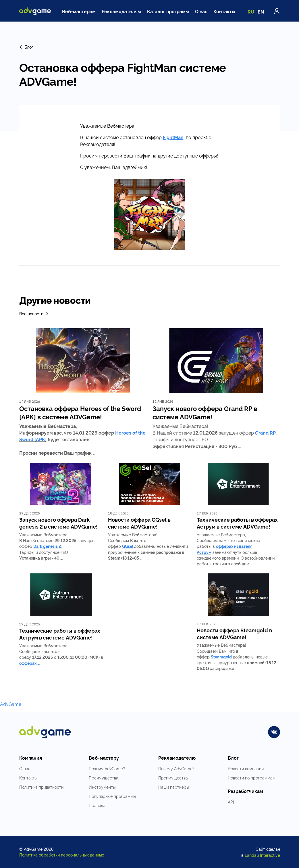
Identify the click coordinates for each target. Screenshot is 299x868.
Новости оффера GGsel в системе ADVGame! (139, 523)
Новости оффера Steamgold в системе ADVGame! (234, 633)
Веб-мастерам (79, 11)
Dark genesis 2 (47, 546)
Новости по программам (252, 778)
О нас (201, 11)
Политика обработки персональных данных (62, 855)
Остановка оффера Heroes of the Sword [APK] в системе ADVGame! (80, 412)
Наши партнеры (174, 787)
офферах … (29, 663)
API (231, 802)
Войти (277, 11)
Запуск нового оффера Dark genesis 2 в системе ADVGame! (58, 523)
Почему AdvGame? (107, 768)
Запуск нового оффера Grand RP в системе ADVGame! (205, 412)
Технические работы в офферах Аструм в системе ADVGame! (237, 523)
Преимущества (104, 778)
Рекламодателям (121, 11)
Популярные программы (112, 796)
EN (261, 11)
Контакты (224, 11)
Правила (97, 805)
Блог (26, 47)
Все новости (34, 313)
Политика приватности (41, 787)
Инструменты (102, 787)
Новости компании (246, 768)
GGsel (128, 546)
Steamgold (221, 657)
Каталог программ (168, 11)
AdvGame (11, 704)
